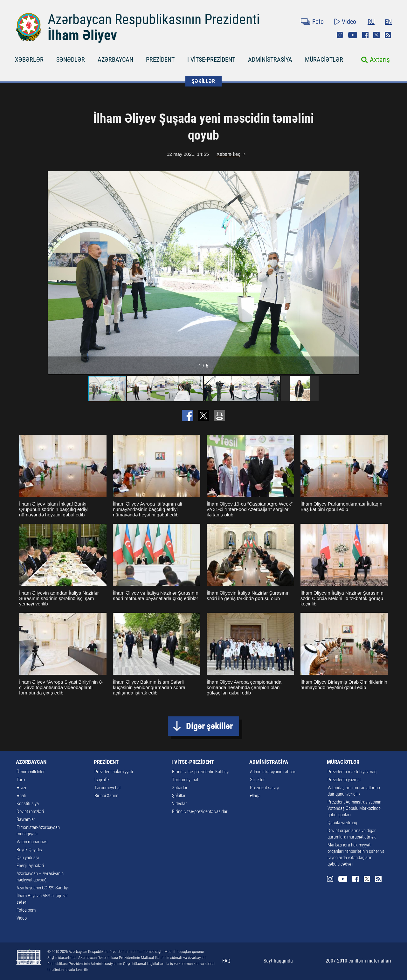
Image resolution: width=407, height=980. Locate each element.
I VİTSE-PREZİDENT (211, 59)
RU (371, 22)
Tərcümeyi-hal (107, 788)
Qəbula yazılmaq (342, 823)
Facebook (365, 35)
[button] (354, 273)
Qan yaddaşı (28, 858)
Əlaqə (255, 796)
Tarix (21, 780)
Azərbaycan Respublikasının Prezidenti (154, 19)
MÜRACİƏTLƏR (324, 59)
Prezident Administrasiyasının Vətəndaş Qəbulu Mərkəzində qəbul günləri (354, 808)
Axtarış (380, 60)
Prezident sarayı (265, 788)
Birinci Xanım (106, 796)
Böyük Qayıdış (29, 850)
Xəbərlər (180, 788)
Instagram (340, 35)
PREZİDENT (160, 59)
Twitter (376, 35)
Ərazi (21, 788)
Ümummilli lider (31, 772)
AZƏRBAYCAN (115, 59)
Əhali (21, 796)
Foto (318, 22)
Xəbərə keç (228, 154)
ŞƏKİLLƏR (203, 81)
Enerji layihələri (30, 866)
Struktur (257, 780)
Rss (388, 35)
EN (388, 22)
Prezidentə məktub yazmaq (352, 772)
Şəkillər (179, 796)
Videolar (179, 804)
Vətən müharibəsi (32, 842)
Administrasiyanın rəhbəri (273, 772)
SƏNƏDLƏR (71, 59)
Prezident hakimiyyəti (114, 772)
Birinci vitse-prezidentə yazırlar (200, 811)
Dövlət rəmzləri (30, 811)
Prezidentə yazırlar (344, 780)
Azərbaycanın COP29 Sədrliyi (43, 888)
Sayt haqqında (278, 961)
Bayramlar (26, 819)
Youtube (353, 35)
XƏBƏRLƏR (29, 59)
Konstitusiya (28, 804)
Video (349, 22)
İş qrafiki (103, 780)
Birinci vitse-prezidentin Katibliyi (201, 772)
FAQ (226, 961)
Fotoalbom (26, 910)
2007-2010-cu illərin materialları (358, 961)
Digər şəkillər (209, 726)
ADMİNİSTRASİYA (270, 59)
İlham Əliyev (82, 35)
